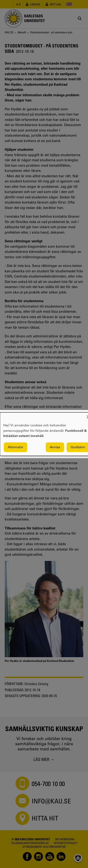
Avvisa (55, 447)
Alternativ (15, 447)
